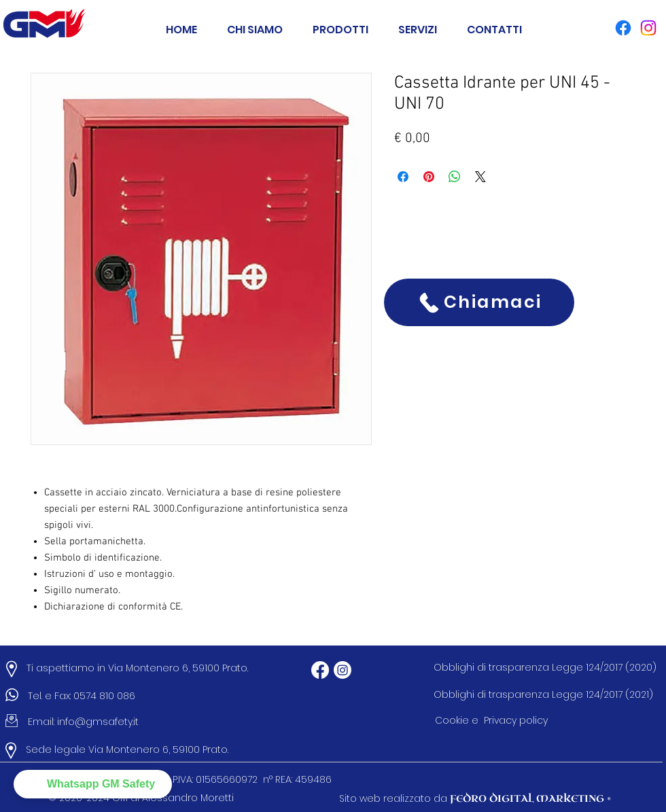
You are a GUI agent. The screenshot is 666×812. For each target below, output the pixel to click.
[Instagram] (343, 670)
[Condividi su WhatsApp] (455, 177)
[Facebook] (320, 670)
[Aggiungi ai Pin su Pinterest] (429, 177)
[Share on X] (480, 177)
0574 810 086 (107, 696)
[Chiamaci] (479, 302)
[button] (340, 24)
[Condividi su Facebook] (403, 177)
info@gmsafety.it (98, 722)
